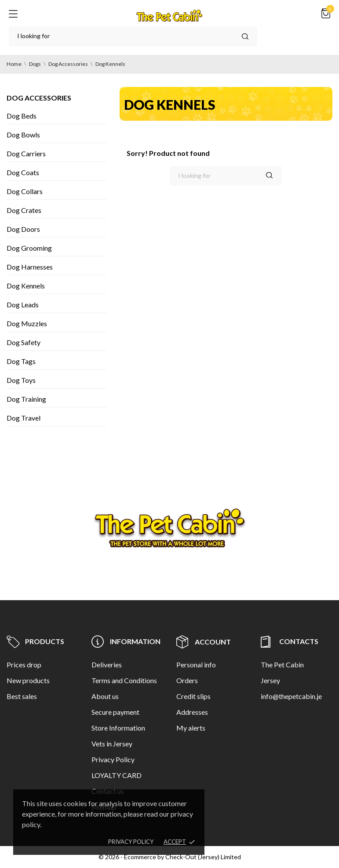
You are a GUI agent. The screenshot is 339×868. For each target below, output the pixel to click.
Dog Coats (23, 172)
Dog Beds (22, 116)
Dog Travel (24, 418)
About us (105, 696)
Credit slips (193, 696)
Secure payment (115, 712)
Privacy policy (131, 842)
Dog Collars (25, 191)
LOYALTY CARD (117, 775)
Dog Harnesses (30, 267)
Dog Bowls (23, 135)
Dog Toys (21, 380)
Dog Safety (24, 342)
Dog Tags (21, 361)
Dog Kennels (26, 286)
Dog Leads (23, 304)
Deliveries (107, 665)
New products (28, 680)
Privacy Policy (113, 759)
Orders (187, 680)
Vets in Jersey (112, 744)
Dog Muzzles (27, 323)
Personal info (196, 665)
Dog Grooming (29, 248)
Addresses (192, 712)
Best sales (22, 696)
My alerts (191, 728)
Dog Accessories (39, 98)
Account (204, 642)
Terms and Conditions (124, 680)
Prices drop (24, 665)
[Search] (133, 36)
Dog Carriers (26, 153)
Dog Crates (24, 210)
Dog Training (26, 399)
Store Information (118, 728)
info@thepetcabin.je (291, 696)
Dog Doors (23, 229)
